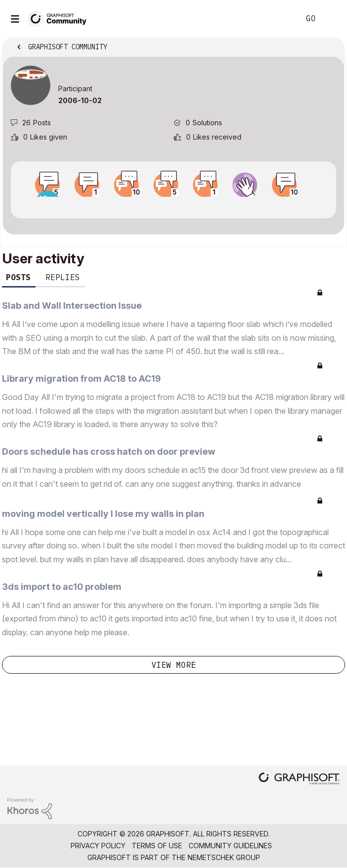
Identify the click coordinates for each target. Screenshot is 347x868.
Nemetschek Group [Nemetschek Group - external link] (224, 857)
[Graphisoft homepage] (299, 779)
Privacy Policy (98, 846)
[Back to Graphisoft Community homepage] (60, 18)
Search (277, 19)
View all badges (173, 206)
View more (174, 665)
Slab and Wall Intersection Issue (72, 306)
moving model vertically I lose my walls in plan (103, 514)
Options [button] (331, 48)
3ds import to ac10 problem (62, 587)
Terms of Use (157, 846)
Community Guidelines (230, 846)
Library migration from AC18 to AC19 (81, 379)
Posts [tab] (18, 277)
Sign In (331, 19)
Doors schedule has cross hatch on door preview (109, 452)
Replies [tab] (63, 277)
